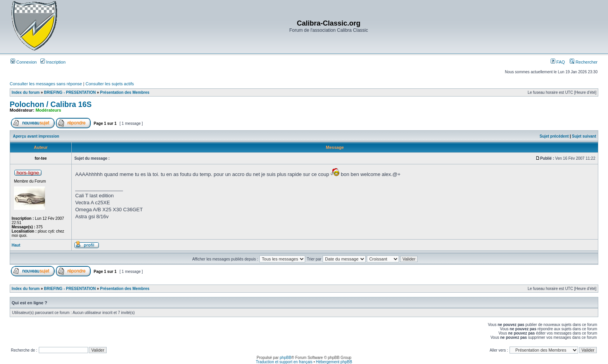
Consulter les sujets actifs (110, 84)
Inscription (53, 62)
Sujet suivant (584, 136)
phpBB (285, 358)
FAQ (558, 62)
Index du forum (26, 92)
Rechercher (584, 62)
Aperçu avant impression (36, 136)
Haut (16, 245)
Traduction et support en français (284, 362)
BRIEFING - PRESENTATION (70, 92)
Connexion (24, 62)
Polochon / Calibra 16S (51, 104)
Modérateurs (48, 110)
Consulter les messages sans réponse (46, 84)
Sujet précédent (554, 136)
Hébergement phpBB (334, 362)
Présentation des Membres (125, 92)
